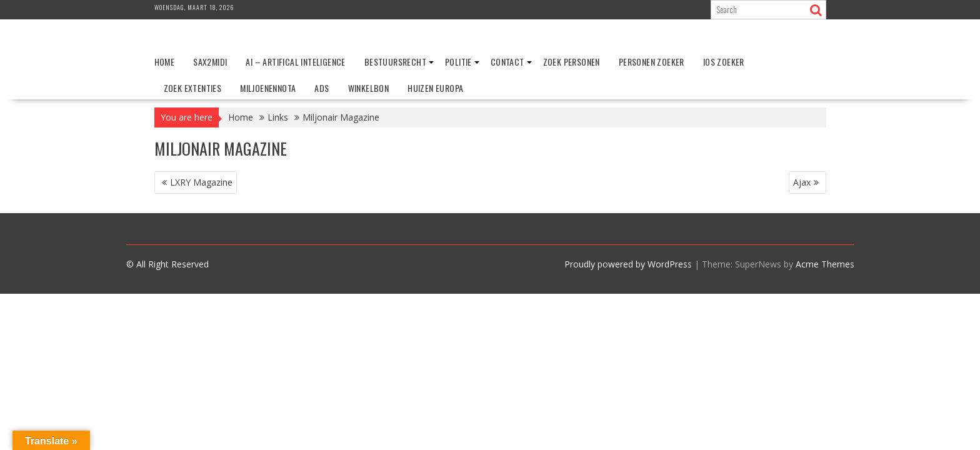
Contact (507, 62)
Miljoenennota (268, 88)
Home (165, 62)
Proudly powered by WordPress (628, 264)
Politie (458, 62)
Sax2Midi (210, 62)
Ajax (802, 182)
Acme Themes (825, 264)
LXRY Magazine (201, 182)
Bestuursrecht (395, 62)
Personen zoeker (652, 62)
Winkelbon (369, 88)
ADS (322, 88)
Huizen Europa (435, 88)
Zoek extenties (193, 88)
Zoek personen (572, 62)
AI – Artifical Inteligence (295, 62)
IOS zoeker (724, 62)
